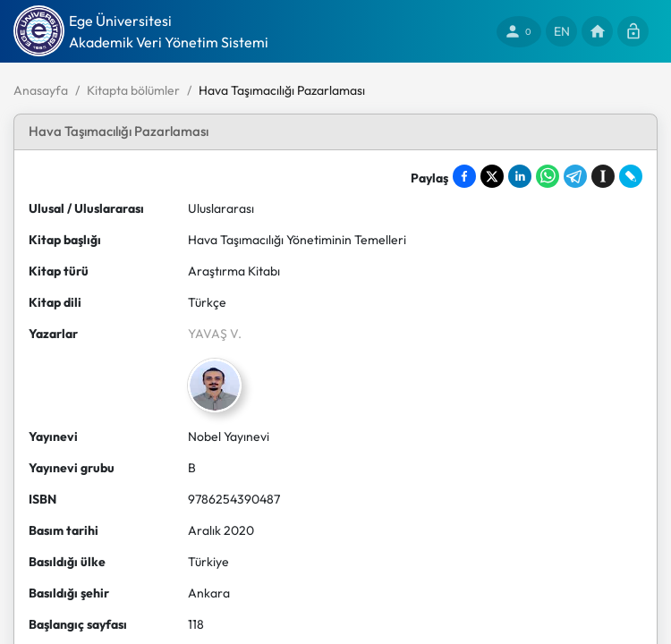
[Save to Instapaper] (603, 176)
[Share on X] (492, 176)
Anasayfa (41, 90)
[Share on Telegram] (575, 176)
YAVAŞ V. (215, 334)
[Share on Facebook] (464, 176)
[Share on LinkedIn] (520, 176)
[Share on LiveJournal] (631, 176)
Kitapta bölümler (133, 90)
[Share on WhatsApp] (548, 176)
